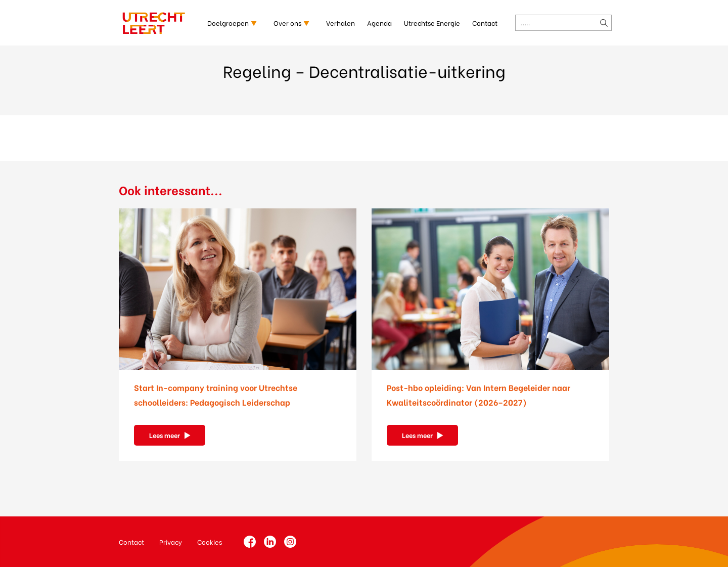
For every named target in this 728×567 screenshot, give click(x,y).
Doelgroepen (228, 23)
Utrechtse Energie (432, 23)
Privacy (171, 541)
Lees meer (165, 435)
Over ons (287, 23)
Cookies (210, 541)
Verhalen (340, 23)
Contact (485, 23)
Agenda (379, 23)
